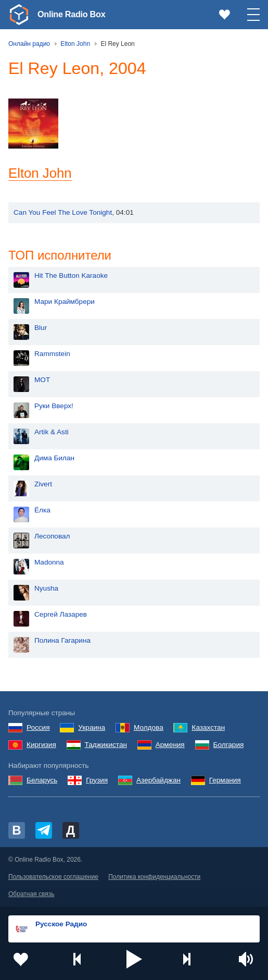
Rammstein (52, 355)
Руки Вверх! (54, 407)
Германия (225, 781)
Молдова (149, 728)
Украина (92, 728)
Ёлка (42, 512)
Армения (170, 746)
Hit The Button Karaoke (71, 277)
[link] (19, 15)
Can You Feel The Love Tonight (63, 212)
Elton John (40, 173)
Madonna (49, 564)
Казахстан (208, 728)
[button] (134, 959)
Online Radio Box (75, 14)
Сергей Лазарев (61, 616)
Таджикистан (106, 746)
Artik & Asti (52, 433)
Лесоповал (52, 538)
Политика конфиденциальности (154, 878)
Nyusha (46, 590)
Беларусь (42, 781)
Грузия (97, 781)
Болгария (229, 746)
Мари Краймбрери (65, 303)
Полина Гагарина (62, 642)
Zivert (43, 486)
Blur (41, 329)
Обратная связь (31, 895)
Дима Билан (54, 460)
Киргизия (41, 746)
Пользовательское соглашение (53, 878)
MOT (42, 381)
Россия (38, 728)
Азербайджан (158, 781)
